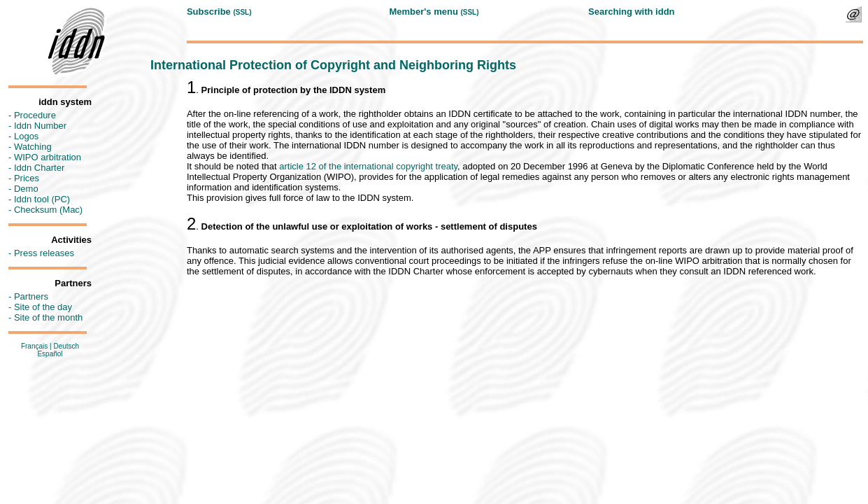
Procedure (35, 115)
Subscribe (209, 12)
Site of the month (48, 317)
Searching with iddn (632, 12)
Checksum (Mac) (48, 210)
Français (34, 346)
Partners (31, 296)
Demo (26, 189)
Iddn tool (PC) (42, 199)
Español (50, 354)
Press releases (44, 253)
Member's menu (423, 12)
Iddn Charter (39, 168)
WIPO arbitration (48, 157)
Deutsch (66, 346)
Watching (33, 147)
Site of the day (43, 307)
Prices (27, 178)
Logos (26, 136)
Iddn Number (40, 126)
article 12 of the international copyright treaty (368, 166)
